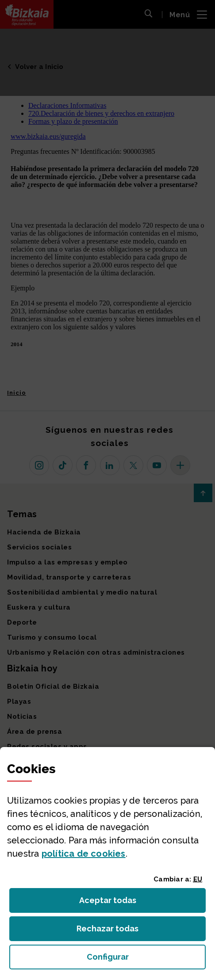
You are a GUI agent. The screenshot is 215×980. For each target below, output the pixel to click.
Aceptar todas (116, 903)
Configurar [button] (146, 959)
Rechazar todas (114, 931)
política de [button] (84, 854)
